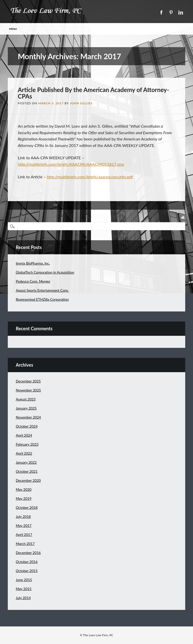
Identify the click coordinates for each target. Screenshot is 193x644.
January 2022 (26, 462)
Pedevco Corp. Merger (33, 281)
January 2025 (26, 408)
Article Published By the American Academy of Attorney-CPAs (93, 93)
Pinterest (171, 12)
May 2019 (24, 498)
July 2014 (23, 598)
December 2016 (28, 553)
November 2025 (28, 390)
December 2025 (28, 381)
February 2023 (27, 444)
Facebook (161, 12)
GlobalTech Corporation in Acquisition (45, 272)
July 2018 (23, 516)
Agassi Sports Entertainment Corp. (42, 290)
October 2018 (27, 507)
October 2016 (27, 562)
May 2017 (24, 526)
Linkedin (181, 12)
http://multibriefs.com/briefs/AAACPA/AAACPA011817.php (71, 164)
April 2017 (24, 535)
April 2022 (24, 453)
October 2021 (27, 471)
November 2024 (28, 417)
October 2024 (27, 426)
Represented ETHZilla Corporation (42, 299)
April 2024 (24, 435)
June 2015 (24, 580)
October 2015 (27, 571)
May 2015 (24, 589)
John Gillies (81, 103)
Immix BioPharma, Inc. (33, 263)
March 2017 (25, 544)
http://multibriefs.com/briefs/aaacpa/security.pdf (90, 177)
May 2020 (24, 489)
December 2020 (28, 480)
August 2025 (26, 399)
